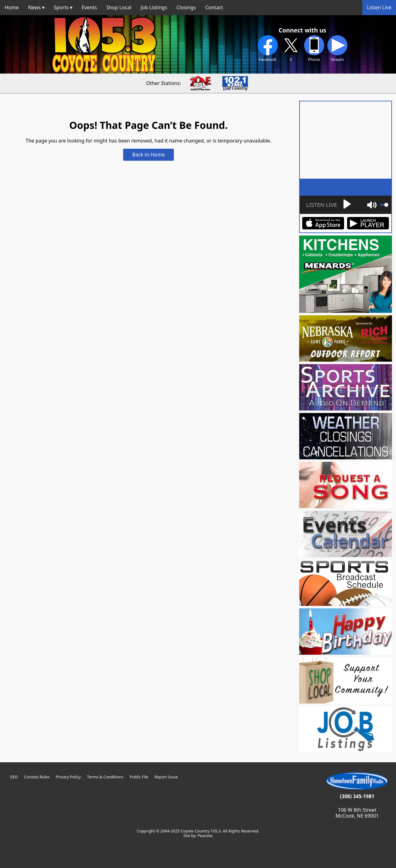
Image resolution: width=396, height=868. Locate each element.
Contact (214, 7)
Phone (314, 49)
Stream (337, 49)
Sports (61, 7)
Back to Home (149, 155)
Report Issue (166, 777)
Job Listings (154, 7)
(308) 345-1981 (357, 796)
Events (89, 7)
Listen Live (379, 7)
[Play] (328, 205)
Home (12, 7)
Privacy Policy (68, 777)
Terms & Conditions (105, 777)
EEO (14, 777)
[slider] (384, 205)
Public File (139, 777)
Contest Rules (37, 777)
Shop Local (119, 7)
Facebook (268, 49)
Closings (186, 7)
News (34, 7)
